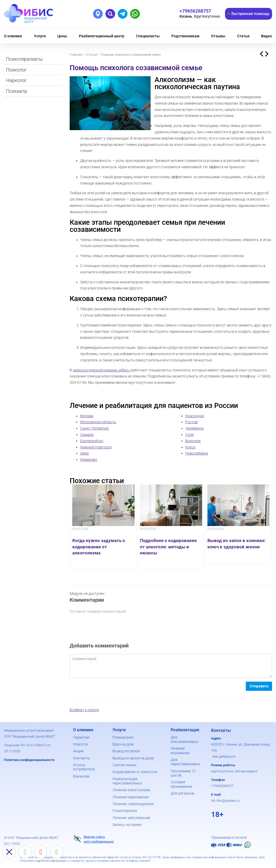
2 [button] (175, 579)
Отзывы (218, 36)
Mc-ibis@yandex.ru (225, 801)
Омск (85, 453)
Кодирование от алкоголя (135, 772)
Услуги (40, 36)
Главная (76, 55)
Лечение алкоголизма (131, 790)
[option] (103, 527)
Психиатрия (123, 737)
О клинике (13, 36)
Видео (267, 36)
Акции (78, 751)
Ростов (191, 422)
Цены (62, 36)
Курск (190, 447)
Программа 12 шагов (183, 773)
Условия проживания (182, 784)
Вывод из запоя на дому (133, 758)
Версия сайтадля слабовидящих (93, 839)
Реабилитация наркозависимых (127, 781)
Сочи (190, 435)
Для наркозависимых (185, 762)
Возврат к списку (84, 710)
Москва (87, 416)
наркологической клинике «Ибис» (101, 370)
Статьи (243, 36)
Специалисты (148, 36)
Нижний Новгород (96, 447)
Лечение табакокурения (133, 804)
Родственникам (185, 36)
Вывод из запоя (126, 751)
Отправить (259, 686)
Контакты (82, 758)
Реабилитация (185, 730)
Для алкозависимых (184, 739)
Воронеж (193, 441)
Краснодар (195, 416)
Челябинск (195, 428)
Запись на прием (127, 825)
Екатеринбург (92, 441)
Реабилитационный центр (102, 36)
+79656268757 (222, 786)
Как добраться (224, 756)
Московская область (98, 422)
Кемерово (89, 459)
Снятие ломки (124, 765)
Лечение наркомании (131, 797)
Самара (87, 435)
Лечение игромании (180, 750)
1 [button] (167, 579)
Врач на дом (123, 744)
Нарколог (17, 80)
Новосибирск (197, 453)
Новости (80, 744)
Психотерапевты (24, 59)
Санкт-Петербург (95, 428)
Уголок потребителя (84, 767)
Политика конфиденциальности (29, 760)
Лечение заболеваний (131, 818)
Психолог (16, 70)
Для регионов (182, 793)
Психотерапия (125, 811)
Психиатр (17, 91)
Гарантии (81, 737)
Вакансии (81, 776)
